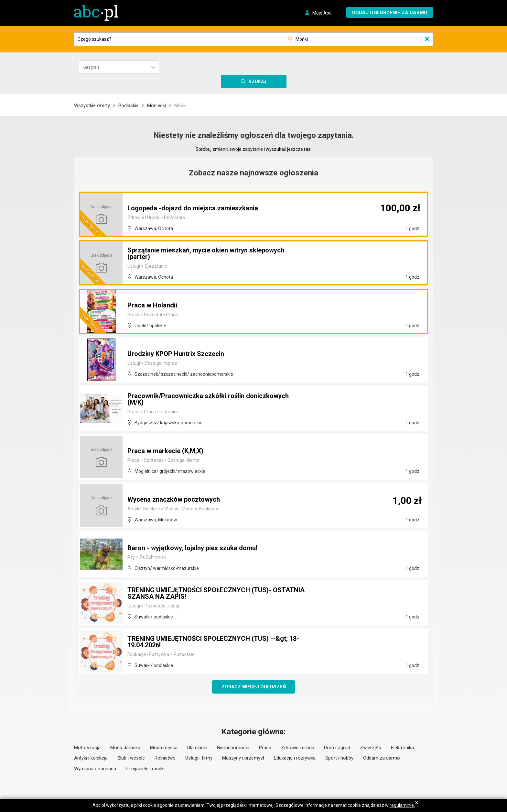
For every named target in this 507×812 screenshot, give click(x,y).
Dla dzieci (197, 748)
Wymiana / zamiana (95, 769)
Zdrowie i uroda (298, 748)
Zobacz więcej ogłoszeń (254, 687)
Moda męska (164, 748)
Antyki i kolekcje (91, 759)
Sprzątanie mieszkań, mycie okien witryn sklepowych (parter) (206, 253)
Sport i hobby (339, 759)
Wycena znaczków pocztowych (174, 499)
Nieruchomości (233, 748)
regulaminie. (402, 805)
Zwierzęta (371, 748)
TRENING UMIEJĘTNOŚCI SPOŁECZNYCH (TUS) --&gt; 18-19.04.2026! (213, 642)
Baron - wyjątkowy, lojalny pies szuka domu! (192, 548)
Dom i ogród (337, 748)
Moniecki (156, 106)
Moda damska (125, 748)
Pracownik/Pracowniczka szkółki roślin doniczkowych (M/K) (208, 399)
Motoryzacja (87, 748)
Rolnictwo (165, 759)
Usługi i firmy (199, 759)
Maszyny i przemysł (243, 759)
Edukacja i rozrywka (295, 759)
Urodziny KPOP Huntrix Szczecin (176, 354)
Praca (265, 748)
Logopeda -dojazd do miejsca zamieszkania (193, 208)
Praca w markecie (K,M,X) (165, 451)
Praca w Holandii (152, 305)
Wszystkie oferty (92, 106)
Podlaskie (129, 106)
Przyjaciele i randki (145, 769)
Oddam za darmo (382, 759)
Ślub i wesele (131, 759)
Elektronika (402, 748)
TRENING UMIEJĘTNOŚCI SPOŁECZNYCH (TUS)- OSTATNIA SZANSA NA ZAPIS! (216, 593)
